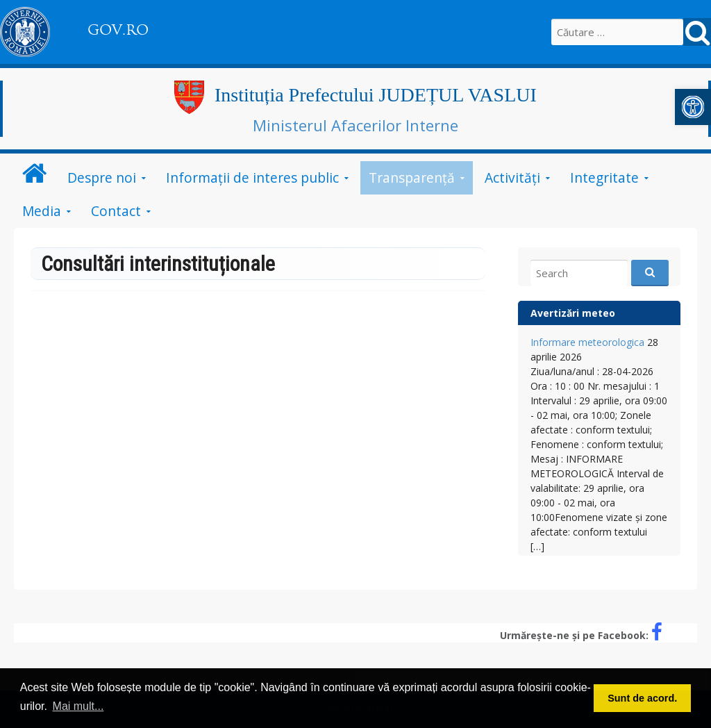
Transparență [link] (412, 177)
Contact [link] (116, 211)
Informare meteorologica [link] (587, 342)
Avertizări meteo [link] (573, 313)
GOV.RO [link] (118, 30)
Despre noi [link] (102, 177)
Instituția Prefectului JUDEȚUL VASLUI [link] (376, 95)
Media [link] (42, 211)
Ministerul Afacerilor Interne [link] (355, 125)
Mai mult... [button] (78, 706)
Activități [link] (512, 177)
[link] (693, 107)
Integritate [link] (604, 177)
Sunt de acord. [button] (642, 698)
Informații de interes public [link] (252, 177)
